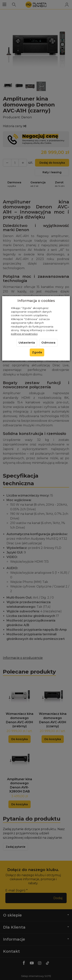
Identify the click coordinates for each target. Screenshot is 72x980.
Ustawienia (27, 343)
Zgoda (37, 352)
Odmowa (48, 343)
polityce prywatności (24, 334)
